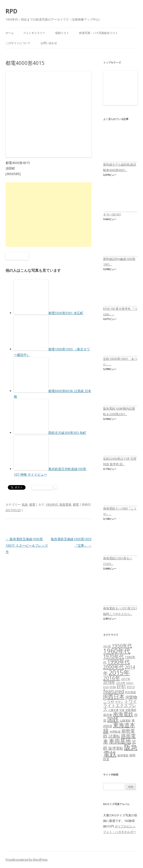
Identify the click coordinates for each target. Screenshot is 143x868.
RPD (12, 11)
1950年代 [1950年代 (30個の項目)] (122, 645)
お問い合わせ (49, 43)
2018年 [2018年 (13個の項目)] (109, 683)
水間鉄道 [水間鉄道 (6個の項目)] (115, 732)
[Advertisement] (48, 215)
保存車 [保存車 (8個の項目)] (108, 715)
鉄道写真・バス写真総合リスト (99, 33)
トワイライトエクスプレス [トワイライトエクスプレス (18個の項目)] (120, 705)
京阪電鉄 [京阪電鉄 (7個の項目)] (131, 710)
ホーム (10, 33)
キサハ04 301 (112, 214)
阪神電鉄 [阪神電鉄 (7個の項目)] (123, 755)
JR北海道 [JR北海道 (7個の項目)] (130, 692)
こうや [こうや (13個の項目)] (109, 701)
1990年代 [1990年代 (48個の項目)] (119, 662)
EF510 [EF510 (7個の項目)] (131, 687)
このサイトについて (18, 43)
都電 (32, 504)
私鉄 (25, 504)
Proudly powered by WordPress (26, 860)
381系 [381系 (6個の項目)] (107, 646)
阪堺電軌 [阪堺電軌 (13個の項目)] (116, 748)
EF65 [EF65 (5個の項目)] (106, 687)
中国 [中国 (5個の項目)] (122, 710)
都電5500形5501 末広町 (66, 313)
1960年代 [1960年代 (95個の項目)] (117, 651)
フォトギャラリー (34, 33)
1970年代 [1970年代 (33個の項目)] (114, 656)
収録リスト (62, 33)
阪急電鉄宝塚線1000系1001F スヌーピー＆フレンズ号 (27, 545)
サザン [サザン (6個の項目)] (119, 702)
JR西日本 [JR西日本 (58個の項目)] (114, 696)
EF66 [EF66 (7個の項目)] (113, 687)
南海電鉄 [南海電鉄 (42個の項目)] (123, 714)
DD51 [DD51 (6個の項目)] (130, 683)
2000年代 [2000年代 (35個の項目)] (114, 667)
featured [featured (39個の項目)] (114, 691)
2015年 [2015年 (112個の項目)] (119, 672)
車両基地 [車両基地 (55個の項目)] (120, 741)
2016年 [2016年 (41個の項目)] (112, 678)
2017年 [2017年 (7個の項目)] (126, 679)
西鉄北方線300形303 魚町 (67, 433)
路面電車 (65, 504)
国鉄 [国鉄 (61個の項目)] (113, 719)
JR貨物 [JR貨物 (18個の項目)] (131, 697)
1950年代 (52, 504)
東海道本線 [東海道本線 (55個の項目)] (119, 728)
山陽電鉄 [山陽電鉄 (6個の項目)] (125, 720)
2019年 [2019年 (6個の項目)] (121, 683)
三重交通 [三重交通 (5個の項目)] (113, 710)
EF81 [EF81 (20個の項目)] (121, 686)
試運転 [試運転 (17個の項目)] (114, 736)
